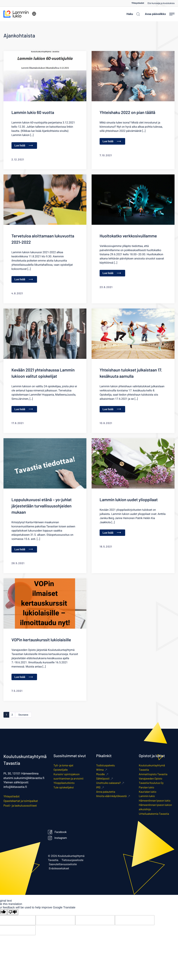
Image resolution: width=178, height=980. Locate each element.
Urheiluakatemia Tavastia (154, 814)
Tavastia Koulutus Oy (151, 783)
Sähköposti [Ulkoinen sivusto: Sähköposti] (103, 779)
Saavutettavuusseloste (63, 865)
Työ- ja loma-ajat (63, 766)
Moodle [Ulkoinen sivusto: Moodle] (100, 774)
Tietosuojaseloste (72, 861)
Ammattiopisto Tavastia (153, 774)
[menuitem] (139, 3)
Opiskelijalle (61, 770)
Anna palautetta (106, 792)
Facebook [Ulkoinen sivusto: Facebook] (57, 832)
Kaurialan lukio (148, 792)
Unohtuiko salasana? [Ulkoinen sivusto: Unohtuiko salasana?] (108, 783)
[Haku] (132, 14)
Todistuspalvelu (105, 766)
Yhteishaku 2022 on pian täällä (127, 112)
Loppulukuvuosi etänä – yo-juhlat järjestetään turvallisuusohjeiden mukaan (42, 506)
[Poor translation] (13, 912)
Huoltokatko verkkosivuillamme (128, 236)
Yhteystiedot (138, 3)
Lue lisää (24, 145)
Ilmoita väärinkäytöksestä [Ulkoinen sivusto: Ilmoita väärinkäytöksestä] (111, 796)
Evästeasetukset (59, 869)
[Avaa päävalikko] (160, 14)
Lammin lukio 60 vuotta (33, 112)
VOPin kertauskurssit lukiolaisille (41, 640)
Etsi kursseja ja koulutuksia (161, 3)
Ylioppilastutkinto (64, 783)
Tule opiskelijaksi (64, 788)
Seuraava (24, 715)
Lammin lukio (147, 796)
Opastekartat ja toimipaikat (21, 801)
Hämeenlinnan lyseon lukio (155, 801)
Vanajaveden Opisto (151, 779)
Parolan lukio (147, 788)
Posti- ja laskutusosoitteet (20, 806)
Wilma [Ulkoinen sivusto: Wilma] (100, 770)
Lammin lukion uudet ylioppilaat (129, 500)
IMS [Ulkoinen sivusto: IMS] (98, 788)
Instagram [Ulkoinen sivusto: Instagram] (57, 838)
